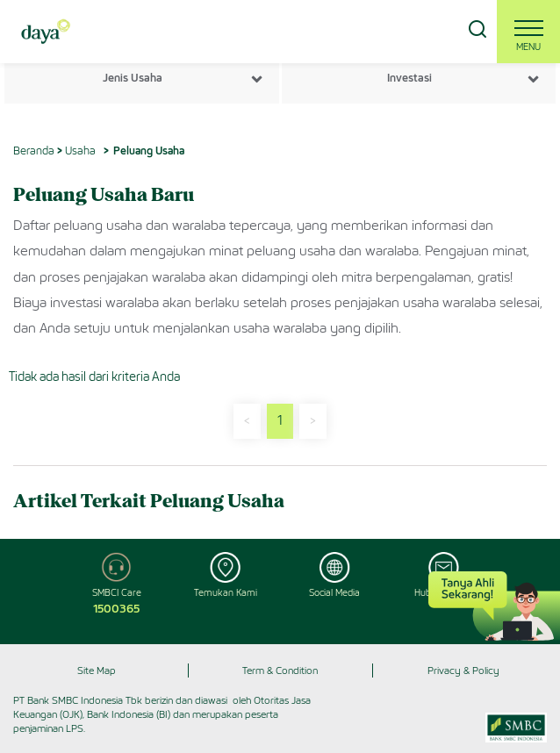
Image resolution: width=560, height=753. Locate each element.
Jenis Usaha (133, 78)
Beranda (34, 151)
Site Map (97, 671)
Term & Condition (280, 671)
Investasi (409, 78)
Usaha (80, 151)
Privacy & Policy (463, 671)
